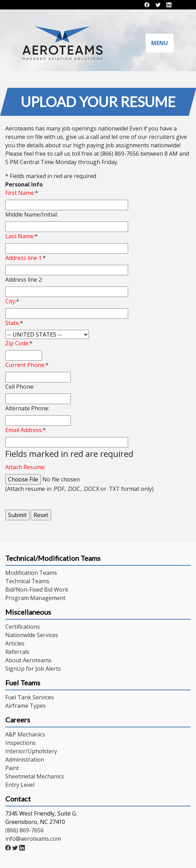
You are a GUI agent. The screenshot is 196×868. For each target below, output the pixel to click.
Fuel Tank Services (30, 697)
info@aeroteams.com (33, 839)
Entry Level (20, 785)
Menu (160, 43)
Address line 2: (24, 280)
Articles (15, 643)
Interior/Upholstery (31, 751)
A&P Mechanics (25, 734)
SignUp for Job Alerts (33, 669)
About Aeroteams (28, 660)
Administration (25, 760)
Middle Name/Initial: (31, 214)
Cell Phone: (20, 387)
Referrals (17, 652)
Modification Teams (31, 573)
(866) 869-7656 (24, 830)
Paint (12, 768)
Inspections (20, 743)
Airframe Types (26, 706)
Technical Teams (27, 581)
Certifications (23, 627)
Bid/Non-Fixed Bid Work (37, 590)
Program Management (35, 598)
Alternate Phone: (27, 408)
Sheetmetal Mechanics (35, 776)
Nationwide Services (32, 635)
